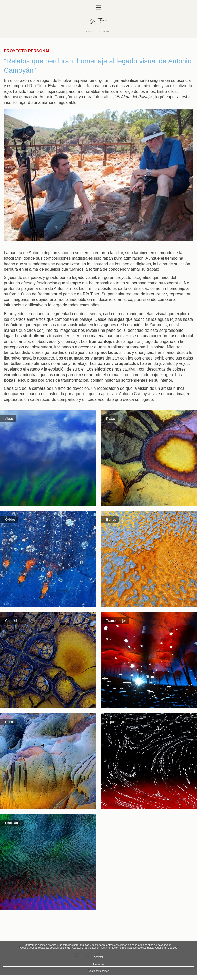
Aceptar (98, 957)
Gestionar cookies (98, 971)
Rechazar (98, 964)
